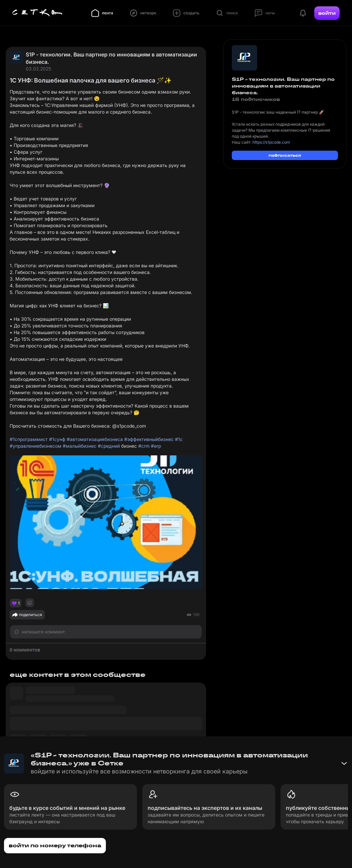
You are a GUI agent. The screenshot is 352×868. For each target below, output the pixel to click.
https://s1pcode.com (271, 142)
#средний (109, 446)
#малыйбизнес (80, 446)
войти (327, 13)
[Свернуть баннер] (344, 763)
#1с (179, 439)
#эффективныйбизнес (149, 439)
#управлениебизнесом (36, 446)
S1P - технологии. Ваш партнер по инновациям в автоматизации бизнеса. (111, 58)
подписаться (285, 155)
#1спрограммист (29, 439)
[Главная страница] (37, 13)
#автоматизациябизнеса (95, 439)
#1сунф (57, 439)
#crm (144, 446)
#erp (156, 446)
